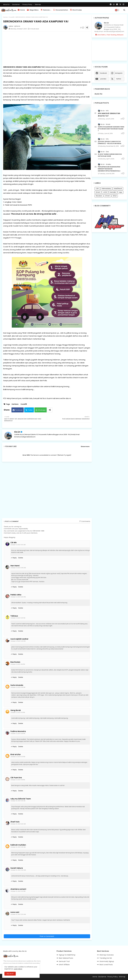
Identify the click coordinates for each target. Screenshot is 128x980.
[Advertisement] (47, 48)
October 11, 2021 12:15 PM (18, 618)
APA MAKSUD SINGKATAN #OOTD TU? (109, 115)
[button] (124, 10)
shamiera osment (18, 889)
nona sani (15, 912)
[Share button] (50, 410)
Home (21, 10)
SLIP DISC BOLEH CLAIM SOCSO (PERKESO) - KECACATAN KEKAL (110, 143)
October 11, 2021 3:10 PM (18, 712)
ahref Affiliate (64, 965)
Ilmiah (98, 192)
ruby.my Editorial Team (21, 799)
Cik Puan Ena (16, 778)
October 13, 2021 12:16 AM (18, 914)
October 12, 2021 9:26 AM (18, 824)
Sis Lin (17, 432)
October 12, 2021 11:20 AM (18, 870)
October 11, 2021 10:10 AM (18, 545)
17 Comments (85, 521)
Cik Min (14, 543)
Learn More (18, 969)
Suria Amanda (17, 685)
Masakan (99, 196)
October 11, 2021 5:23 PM (18, 757)
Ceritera (15, 404)
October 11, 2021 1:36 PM (18, 664)
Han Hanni (15, 566)
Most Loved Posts (106, 965)
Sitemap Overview (107, 955)
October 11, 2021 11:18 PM (18, 780)
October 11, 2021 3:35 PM (18, 733)
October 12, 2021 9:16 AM (18, 801)
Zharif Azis (15, 822)
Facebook (19, 410)
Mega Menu (33, 10)
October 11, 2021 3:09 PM (18, 687)
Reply (15, 558)
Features (45, 10)
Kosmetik (113, 192)
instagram (119, 73)
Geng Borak (16, 710)
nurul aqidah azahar (19, 639)
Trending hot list (106, 958)
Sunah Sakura (17, 868)
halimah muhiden (18, 845)
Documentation (61, 10)
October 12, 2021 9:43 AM (18, 847)
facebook (103, 73)
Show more (85, 446)
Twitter (30, 410)
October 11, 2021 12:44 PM (18, 641)
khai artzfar (16, 755)
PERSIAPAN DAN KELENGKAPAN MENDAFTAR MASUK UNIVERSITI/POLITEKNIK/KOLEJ (109, 169)
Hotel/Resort (118, 189)
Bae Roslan (15, 662)
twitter (119, 79)
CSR (97, 189)
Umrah (107, 196)
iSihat (115, 196)
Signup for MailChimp (67, 955)
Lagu (120, 192)
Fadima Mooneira (18, 731)
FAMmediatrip (106, 189)
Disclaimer (16, 4)
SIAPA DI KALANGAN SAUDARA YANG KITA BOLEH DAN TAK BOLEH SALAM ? (111, 129)
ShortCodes (76, 10)
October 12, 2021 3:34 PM (18, 891)
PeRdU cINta (16, 595)
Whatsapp (42, 410)
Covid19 (12, 17)
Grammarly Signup (107, 961)
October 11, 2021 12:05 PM (18, 597)
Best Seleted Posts (66, 958)
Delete (21, 558)
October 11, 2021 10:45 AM (18, 568)
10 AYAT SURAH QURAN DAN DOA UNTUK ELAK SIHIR (110, 155)
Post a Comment (47, 936)
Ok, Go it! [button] (10, 974)
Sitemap (38, 4)
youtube (103, 79)
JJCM (105, 192)
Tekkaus (14, 616)
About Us (7, 4)
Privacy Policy (27, 4)
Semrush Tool (64, 961)
